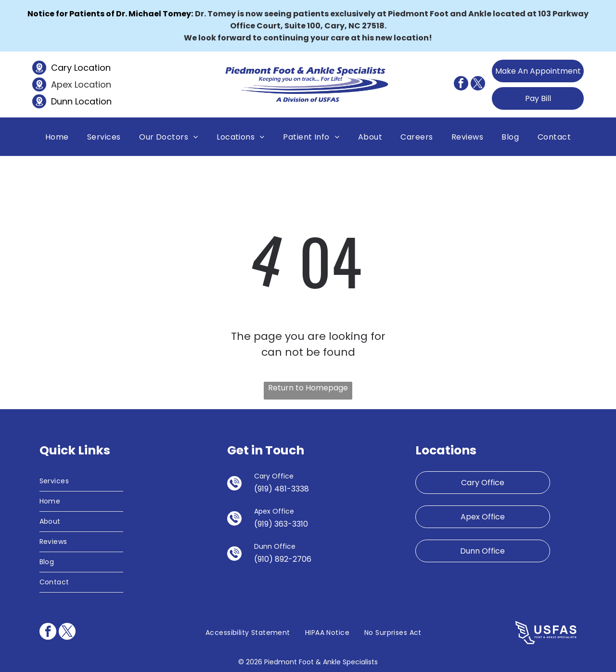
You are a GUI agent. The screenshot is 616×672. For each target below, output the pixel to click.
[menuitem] (57, 136)
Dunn (62, 101)
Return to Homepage (308, 388)
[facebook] (461, 84)
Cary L (64, 68)
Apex (62, 84)
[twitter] (478, 84)
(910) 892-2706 (283, 559)
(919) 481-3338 (282, 489)
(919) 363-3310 (281, 524)
